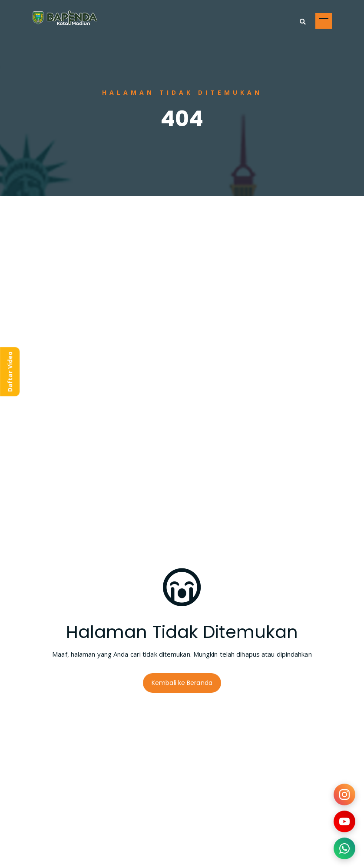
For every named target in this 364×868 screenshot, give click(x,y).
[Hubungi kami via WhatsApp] (344, 848)
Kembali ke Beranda (182, 683)
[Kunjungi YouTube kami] (344, 821)
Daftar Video (10, 372)
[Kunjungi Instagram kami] (344, 795)
